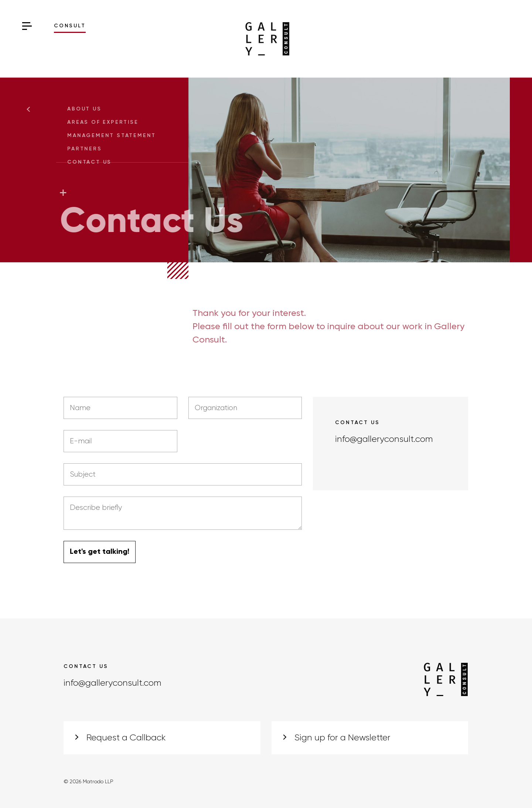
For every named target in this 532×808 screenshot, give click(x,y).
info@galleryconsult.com (384, 439)
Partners (88, 149)
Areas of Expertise (106, 122)
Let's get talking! (100, 552)
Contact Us (93, 162)
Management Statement (115, 136)
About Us (88, 109)
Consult (70, 26)
